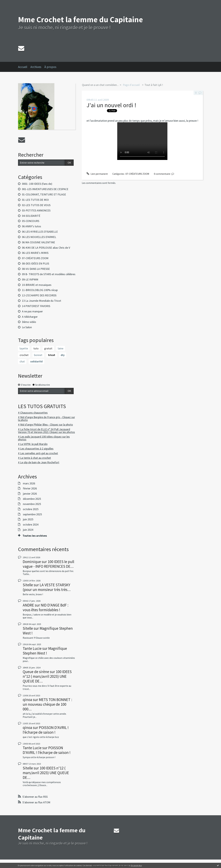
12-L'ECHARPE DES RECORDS (39, 295)
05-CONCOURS (31, 221)
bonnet (38, 355)
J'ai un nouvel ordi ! (111, 105)
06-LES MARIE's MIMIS (35, 253)
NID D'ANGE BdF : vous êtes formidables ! (46, 607)
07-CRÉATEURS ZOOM (35, 258)
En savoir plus (136, 865)
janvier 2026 (30, 494)
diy (63, 355)
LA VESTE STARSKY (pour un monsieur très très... (47, 587)
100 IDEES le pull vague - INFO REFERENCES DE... (48, 564)
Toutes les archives (35, 536)
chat (22, 361)
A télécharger (30, 317)
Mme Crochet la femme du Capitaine (80, 20)
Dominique (32, 562)
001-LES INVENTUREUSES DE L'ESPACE (45, 189)
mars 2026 (29, 483)
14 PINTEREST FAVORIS (36, 306)
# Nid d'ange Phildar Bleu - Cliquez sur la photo (45, 425)
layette (24, 348)
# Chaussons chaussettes (33, 413)
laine (61, 348)
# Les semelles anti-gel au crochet (38, 453)
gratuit (48, 348)
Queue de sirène (36, 672)
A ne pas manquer (32, 311)
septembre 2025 (32, 514)
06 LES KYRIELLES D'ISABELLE (40, 232)
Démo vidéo (29, 322)
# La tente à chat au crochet (34, 458)
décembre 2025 (32, 499)
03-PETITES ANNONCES (36, 210)
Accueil (23, 67)
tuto (36, 348)
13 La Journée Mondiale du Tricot (42, 301)
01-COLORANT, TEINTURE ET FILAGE (44, 194)
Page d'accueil (131, 85)
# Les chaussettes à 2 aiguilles (36, 449)
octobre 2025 (31, 509)
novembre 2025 (32, 504)
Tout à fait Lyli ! (154, 85)
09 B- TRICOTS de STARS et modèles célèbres (49, 274)
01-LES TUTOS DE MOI (35, 200)
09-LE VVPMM (30, 279)
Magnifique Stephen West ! (48, 631)
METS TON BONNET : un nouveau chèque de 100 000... (47, 704)
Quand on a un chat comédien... (100, 85)
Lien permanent (97, 174)
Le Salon (27, 327)
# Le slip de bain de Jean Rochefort (39, 462)
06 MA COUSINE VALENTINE (38, 242)
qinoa (27, 700)
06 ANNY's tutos (32, 226)
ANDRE (28, 605)
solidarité (36, 361)
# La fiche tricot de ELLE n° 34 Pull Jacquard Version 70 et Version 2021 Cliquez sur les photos (46, 431)
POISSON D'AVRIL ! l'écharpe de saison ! (46, 730)
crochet (24, 355)
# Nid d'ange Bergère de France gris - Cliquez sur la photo (46, 419)
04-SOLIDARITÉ (31, 216)
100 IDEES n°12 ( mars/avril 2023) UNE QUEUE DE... (47, 676)
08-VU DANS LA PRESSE (36, 269)
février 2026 (30, 488)
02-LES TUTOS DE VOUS (36, 205)
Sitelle (28, 585)
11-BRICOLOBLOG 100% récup (40, 290)
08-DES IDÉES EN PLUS (36, 263)
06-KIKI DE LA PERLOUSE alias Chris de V (46, 248)
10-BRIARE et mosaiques (37, 285)
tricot (52, 355)
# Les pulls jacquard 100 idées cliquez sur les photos (44, 438)
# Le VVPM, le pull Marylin (33, 444)
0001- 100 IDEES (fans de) (37, 184)
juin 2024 (28, 530)
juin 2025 (28, 519)
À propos (50, 67)
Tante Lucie (32, 648)
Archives (36, 67)
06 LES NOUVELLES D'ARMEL (39, 237)
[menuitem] (24, 67)
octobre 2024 (31, 525)
